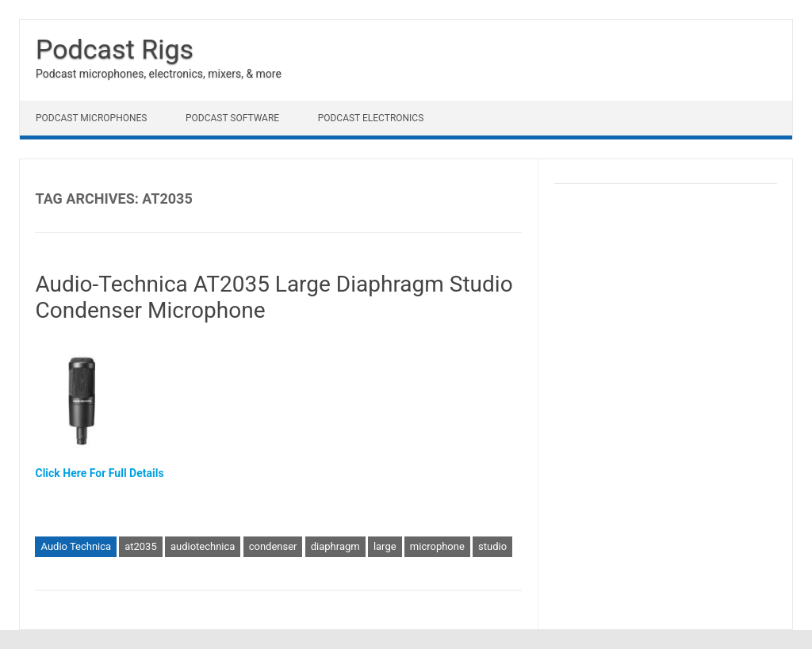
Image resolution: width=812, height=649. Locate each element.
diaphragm (335, 546)
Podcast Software (232, 118)
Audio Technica (76, 546)
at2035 (141, 546)
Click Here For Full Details (99, 473)
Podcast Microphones (91, 118)
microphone (437, 546)
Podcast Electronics (371, 118)
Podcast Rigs (115, 49)
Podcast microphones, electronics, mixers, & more (159, 74)
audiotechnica (203, 546)
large (385, 546)
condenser (273, 546)
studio (492, 546)
